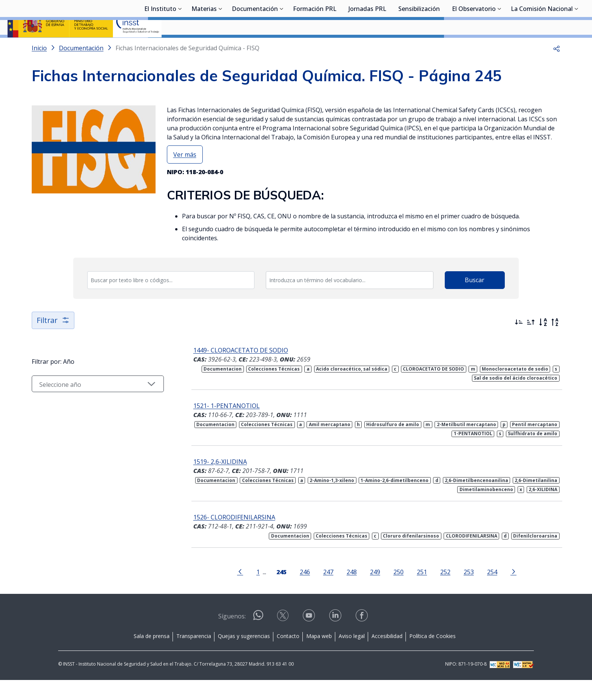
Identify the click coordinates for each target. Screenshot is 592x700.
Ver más (185, 175)
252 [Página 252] (445, 592)
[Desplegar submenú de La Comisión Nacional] (577, 46)
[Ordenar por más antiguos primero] (531, 342)
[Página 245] (281, 591)
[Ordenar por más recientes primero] (519, 342)
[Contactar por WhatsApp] (258, 638)
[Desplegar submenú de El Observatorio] (499, 46)
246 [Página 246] (305, 592)
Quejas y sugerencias (244, 656)
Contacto (288, 656)
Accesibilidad (387, 656)
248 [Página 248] (352, 592)
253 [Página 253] (469, 592)
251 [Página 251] (422, 592)
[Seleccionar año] (98, 404)
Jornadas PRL (367, 47)
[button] (557, 68)
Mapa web (319, 656)
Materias (204, 47)
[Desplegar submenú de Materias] (220, 46)
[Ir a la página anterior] (240, 591)
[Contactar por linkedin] (336, 638)
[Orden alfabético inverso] (555, 342)
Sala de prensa (152, 656)
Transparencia (194, 656)
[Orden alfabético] (543, 342)
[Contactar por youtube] (310, 638)
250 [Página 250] (399, 592)
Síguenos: (232, 636)
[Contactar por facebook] (362, 638)
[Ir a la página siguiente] (513, 591)
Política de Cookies (432, 656)
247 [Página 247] (328, 592)
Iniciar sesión (556, 17)
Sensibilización (419, 47)
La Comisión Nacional (542, 47)
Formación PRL (315, 47)
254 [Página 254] (492, 592)
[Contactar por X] (284, 638)
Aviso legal (352, 656)
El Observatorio (474, 47)
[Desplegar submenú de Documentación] (282, 46)
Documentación (255, 47)
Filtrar (53, 340)
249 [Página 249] (375, 592)
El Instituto (160, 47)
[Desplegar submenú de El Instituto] (180, 46)
